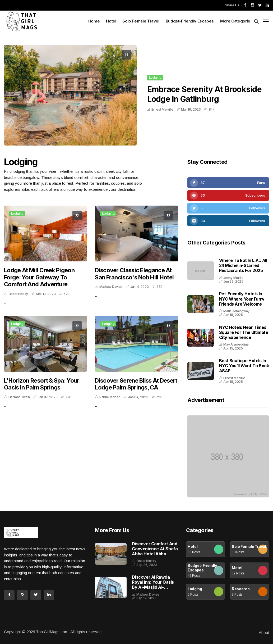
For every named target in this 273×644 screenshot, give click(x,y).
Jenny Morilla (233, 278)
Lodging (155, 78)
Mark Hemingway (236, 311)
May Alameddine (236, 344)
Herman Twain (19, 397)
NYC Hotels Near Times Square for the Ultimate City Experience (244, 332)
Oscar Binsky (18, 294)
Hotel (111, 21)
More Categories (237, 21)
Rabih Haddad (110, 397)
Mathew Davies (111, 287)
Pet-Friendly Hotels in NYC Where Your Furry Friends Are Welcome (242, 299)
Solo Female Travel (141, 21)
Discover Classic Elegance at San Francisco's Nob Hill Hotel (134, 274)
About (264, 632)
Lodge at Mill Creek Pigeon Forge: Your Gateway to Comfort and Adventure (39, 277)
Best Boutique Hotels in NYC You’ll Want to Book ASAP (244, 366)
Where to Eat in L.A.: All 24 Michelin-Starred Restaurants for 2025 (243, 265)
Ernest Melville (162, 109)
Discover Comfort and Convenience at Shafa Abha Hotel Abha (155, 549)
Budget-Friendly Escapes (190, 21)
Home (94, 21)
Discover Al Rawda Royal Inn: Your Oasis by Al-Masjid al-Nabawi (153, 582)
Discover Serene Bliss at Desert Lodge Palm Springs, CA (136, 384)
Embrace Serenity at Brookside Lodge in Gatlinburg (204, 94)
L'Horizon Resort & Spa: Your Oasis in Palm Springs (41, 384)
